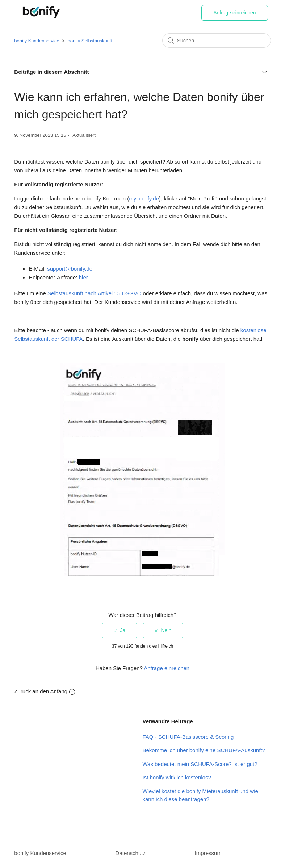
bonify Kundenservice (37, 41)
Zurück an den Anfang (45, 691)
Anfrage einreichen (235, 13)
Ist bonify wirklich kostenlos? (177, 777)
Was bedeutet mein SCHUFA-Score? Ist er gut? (200, 764)
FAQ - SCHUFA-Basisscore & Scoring (188, 737)
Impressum (208, 853)
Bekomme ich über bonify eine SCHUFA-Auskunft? (204, 750)
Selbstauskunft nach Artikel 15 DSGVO (94, 293)
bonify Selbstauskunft (90, 41)
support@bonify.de (70, 269)
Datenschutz (131, 853)
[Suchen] (217, 41)
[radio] (120, 630)
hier (83, 277)
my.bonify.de (144, 198)
